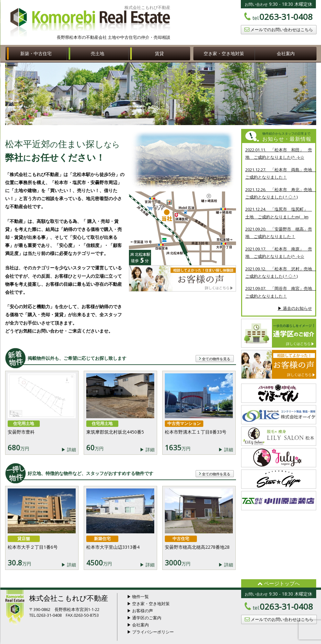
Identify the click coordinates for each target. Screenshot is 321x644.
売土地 (97, 53)
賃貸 (159, 53)
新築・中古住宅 (36, 53)
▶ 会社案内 (138, 625)
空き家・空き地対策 (224, 53)
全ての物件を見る (215, 358)
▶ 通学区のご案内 (144, 618)
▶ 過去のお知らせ (295, 308)
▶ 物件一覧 (138, 597)
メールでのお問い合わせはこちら (279, 30)
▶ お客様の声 (140, 611)
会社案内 (286, 53)
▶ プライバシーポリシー (150, 632)
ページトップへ (279, 583)
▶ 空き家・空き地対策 (148, 604)
